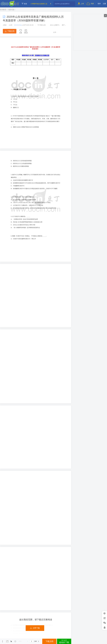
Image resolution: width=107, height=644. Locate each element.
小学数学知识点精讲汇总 (39, 4)
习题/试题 (11, 10)
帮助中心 (105, 613)
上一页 (28, 641)
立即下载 (35, 628)
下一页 (39, 641)
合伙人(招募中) (54, 25)
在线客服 (105, 627)
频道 (24, 4)
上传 (81, 4)
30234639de (18, 25)
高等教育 (3, 10)
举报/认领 (42, 25)
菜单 (3, 641)
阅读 (5, 25)
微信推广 (105, 623)
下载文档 (10, 31)
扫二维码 (105, 618)
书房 (90, 4)
